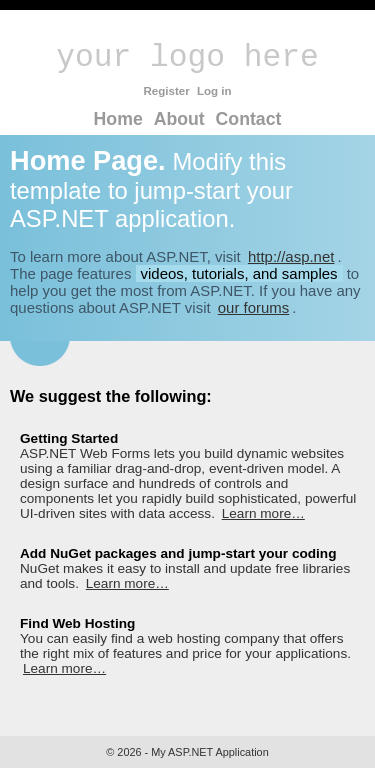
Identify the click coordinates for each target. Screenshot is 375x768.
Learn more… (263, 513)
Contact (249, 119)
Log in (214, 91)
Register (166, 91)
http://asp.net (291, 256)
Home (118, 119)
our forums (253, 307)
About (179, 119)
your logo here (187, 57)
